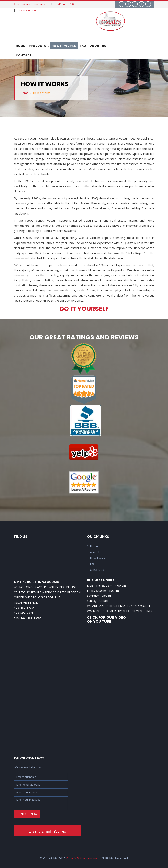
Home (20, 46)
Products (38, 46)
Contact (24, 55)
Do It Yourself (84, 309)
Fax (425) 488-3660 (27, 617)
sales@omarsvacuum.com (31, 4)
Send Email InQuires (47, 830)
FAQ (83, 46)
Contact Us (96, 570)
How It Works (64, 46)
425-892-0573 (28, 10)
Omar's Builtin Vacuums (82, 858)
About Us (98, 46)
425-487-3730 (65, 4)
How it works (97, 558)
